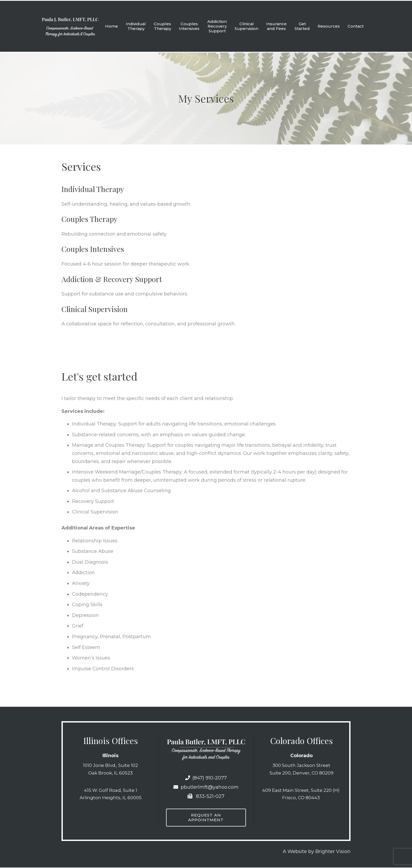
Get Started (302, 26)
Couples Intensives (189, 26)
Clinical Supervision (246, 26)
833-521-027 (206, 796)
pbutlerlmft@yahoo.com (206, 787)
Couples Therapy (162, 26)
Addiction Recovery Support (217, 26)
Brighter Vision (333, 852)
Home (112, 26)
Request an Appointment (206, 818)
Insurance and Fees (276, 26)
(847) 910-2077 (206, 778)
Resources (329, 26)
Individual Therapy (136, 26)
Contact (356, 26)
